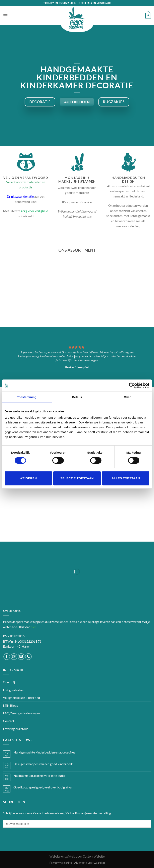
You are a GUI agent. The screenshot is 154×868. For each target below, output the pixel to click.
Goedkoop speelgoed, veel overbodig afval (43, 787)
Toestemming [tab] (27, 397)
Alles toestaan (126, 478)
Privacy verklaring (61, 863)
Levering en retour (15, 729)
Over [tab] (127, 397)
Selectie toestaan (77, 478)
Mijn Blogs (11, 705)
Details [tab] (77, 397)
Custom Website (94, 856)
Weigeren (28, 478)
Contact (9, 721)
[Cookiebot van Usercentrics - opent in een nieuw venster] (132, 385)
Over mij (9, 682)
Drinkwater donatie (20, 196)
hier (33, 627)
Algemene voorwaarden (90, 863)
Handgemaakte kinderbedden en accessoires (44, 752)
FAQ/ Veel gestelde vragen (21, 713)
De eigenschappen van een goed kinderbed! (43, 764)
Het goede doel (14, 690)
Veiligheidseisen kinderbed (21, 698)
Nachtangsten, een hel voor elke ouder (40, 775)
